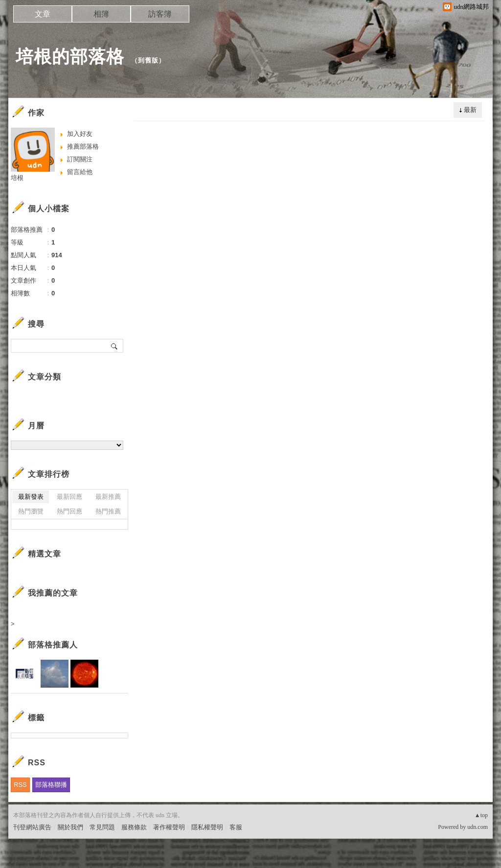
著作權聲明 (169, 827)
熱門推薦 (108, 511)
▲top (481, 815)
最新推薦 (108, 497)
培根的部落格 (70, 56)
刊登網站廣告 (32, 827)
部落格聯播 (51, 785)
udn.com (478, 827)
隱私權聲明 (207, 827)
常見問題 (102, 827)
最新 (470, 110)
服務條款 (134, 827)
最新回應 (69, 497)
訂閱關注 (80, 159)
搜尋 (115, 346)
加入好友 (80, 134)
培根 (17, 178)
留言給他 (80, 172)
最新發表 (31, 497)
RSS (20, 785)
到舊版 (148, 60)
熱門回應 (69, 511)
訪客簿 (160, 14)
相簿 (101, 14)
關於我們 (70, 827)
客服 (236, 827)
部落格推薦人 (53, 645)
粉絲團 (23, 860)
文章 (43, 14)
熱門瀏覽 (31, 511)
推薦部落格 (83, 146)
